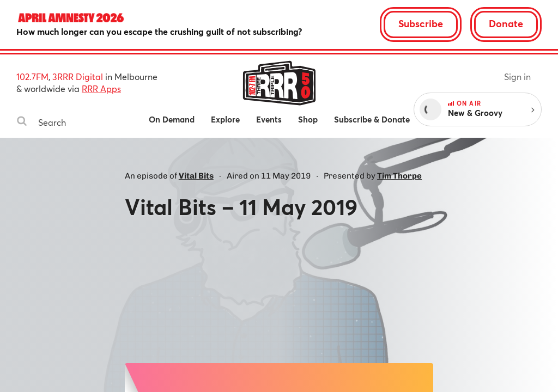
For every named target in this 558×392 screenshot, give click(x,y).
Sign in (517, 76)
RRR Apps (101, 88)
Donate (506, 23)
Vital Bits (196, 176)
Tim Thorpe (399, 176)
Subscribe (421, 23)
